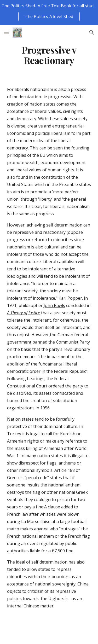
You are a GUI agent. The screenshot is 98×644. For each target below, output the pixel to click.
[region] (49, 13)
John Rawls (54, 305)
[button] (6, 32)
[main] (49, 55)
